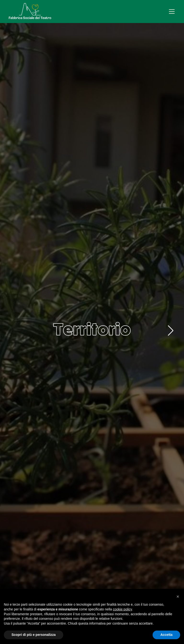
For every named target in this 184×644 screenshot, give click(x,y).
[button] (171, 331)
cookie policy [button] (122, 609)
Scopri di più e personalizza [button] (34, 635)
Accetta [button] (166, 635)
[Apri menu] (172, 12)
